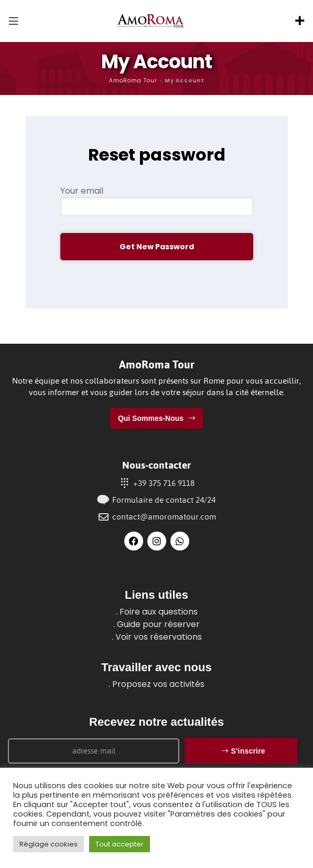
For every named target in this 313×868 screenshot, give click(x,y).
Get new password (157, 247)
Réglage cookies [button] (48, 844)
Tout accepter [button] (120, 844)
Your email (82, 191)
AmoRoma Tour (133, 81)
